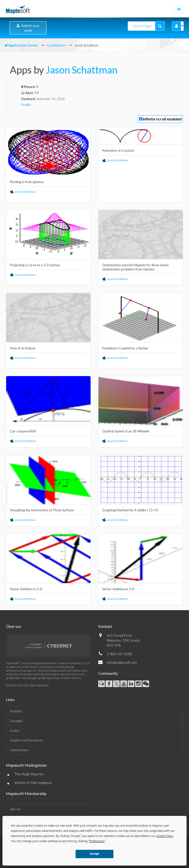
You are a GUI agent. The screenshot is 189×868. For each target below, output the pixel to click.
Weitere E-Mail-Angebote (33, 783)
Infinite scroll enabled (162, 119)
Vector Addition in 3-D (118, 589)
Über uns (14, 626)
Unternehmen (19, 750)
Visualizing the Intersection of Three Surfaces (42, 510)
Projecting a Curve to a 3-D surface (35, 265)
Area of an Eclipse (23, 348)
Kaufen (15, 731)
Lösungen (16, 721)
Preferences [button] (97, 841)
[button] (177, 26)
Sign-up (15, 809)
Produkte (16, 711)
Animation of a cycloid (118, 150)
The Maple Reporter (29, 774)
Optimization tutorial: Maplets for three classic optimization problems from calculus (135, 267)
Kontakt (105, 626)
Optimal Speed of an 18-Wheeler (126, 431)
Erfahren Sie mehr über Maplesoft (27, 685)
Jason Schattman (82, 70)
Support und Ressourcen (26, 740)
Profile (26, 105)
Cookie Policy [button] (165, 836)
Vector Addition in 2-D (26, 589)
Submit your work (28, 28)
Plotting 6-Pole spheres (27, 182)
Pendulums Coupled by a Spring (125, 348)
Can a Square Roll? (23, 431)
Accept (94, 854)
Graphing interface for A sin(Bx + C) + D (130, 510)
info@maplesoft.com (122, 662)
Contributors (56, 45)
